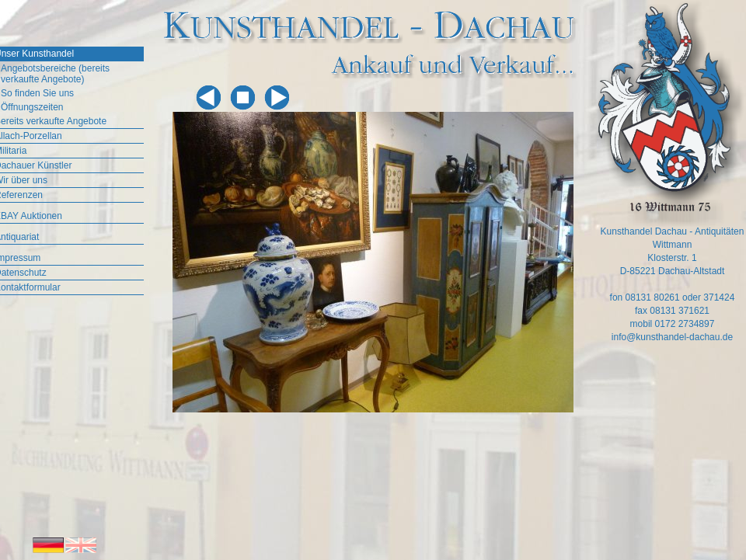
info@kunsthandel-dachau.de (672, 337)
